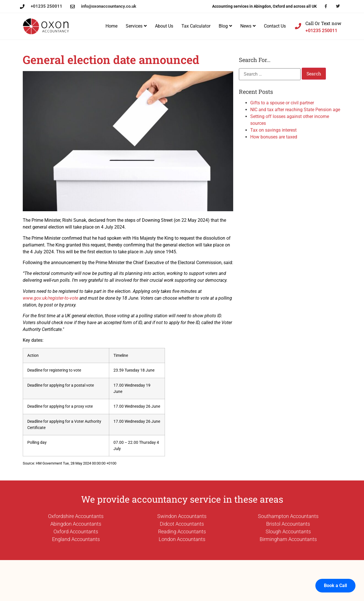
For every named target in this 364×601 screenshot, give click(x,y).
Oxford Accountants (76, 531)
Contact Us (275, 26)
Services (136, 26)
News (248, 26)
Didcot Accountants (182, 524)
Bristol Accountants (288, 524)
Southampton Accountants (288, 516)
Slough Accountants (288, 531)
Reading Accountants (182, 531)
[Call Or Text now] (298, 26)
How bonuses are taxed (274, 137)
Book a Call (335, 578)
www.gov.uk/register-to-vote (50, 298)
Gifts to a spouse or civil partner (282, 103)
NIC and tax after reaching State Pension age (295, 110)
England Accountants (76, 539)
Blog (225, 26)
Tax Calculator (196, 26)
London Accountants (182, 539)
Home (111, 26)
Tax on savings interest (273, 130)
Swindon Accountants (182, 516)
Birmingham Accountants (288, 539)
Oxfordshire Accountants (76, 516)
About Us (164, 26)
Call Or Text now (323, 23)
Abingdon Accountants (76, 524)
